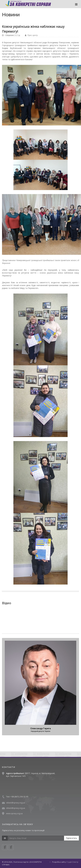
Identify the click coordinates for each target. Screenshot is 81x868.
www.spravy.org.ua (14, 813)
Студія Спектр (72, 862)
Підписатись (71, 838)
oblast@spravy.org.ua (16, 803)
